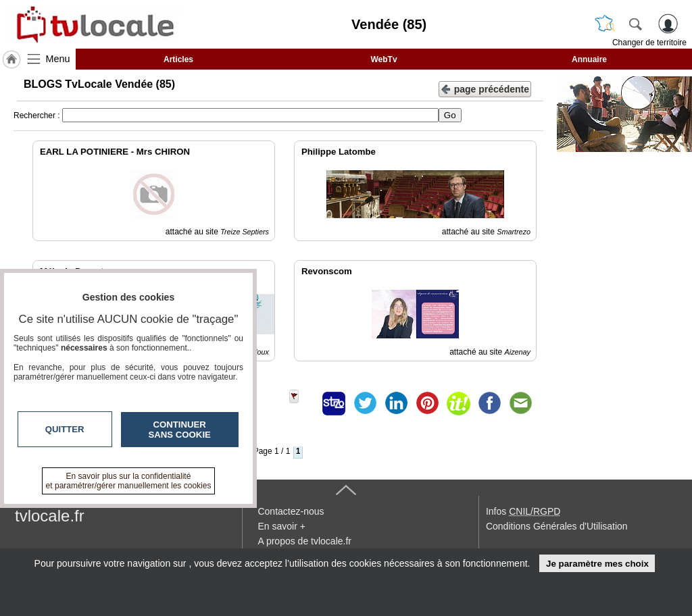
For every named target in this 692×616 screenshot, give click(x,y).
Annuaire (589, 59)
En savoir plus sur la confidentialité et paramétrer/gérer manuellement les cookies (129, 481)
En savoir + (281, 526)
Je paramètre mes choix (597, 564)
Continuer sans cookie (180, 430)
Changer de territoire (649, 43)
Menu (58, 59)
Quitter (65, 429)
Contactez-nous (291, 511)
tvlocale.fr (50, 516)
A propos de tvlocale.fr (304, 541)
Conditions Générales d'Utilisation (557, 526)
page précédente (485, 88)
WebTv (384, 59)
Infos (523, 511)
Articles (178, 59)
